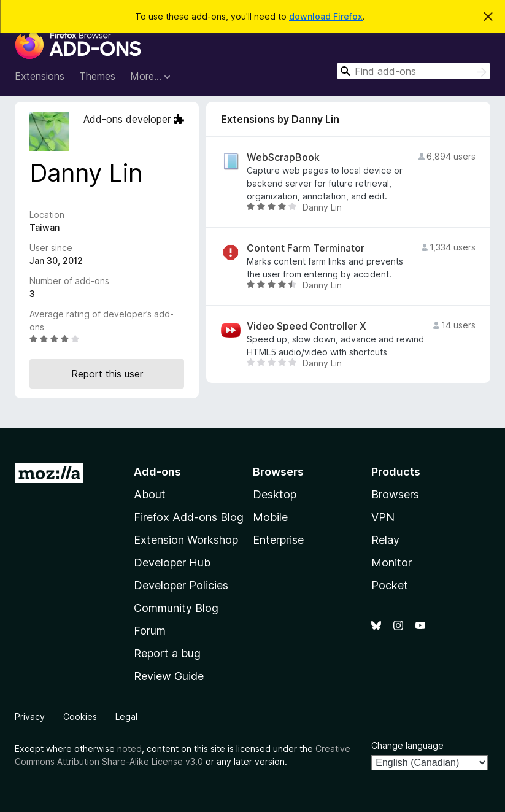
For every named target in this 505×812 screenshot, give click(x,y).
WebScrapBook (283, 157)
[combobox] (414, 71)
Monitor (391, 563)
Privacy (30, 717)
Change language (407, 745)
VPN (383, 517)
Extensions (40, 76)
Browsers (395, 494)
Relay (385, 540)
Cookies (80, 717)
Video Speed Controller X (306, 326)
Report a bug (167, 653)
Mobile (270, 517)
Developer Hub (172, 563)
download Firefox (326, 16)
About (150, 494)
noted (129, 748)
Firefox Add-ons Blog (189, 517)
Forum (150, 631)
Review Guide (169, 676)
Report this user (107, 374)
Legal (126, 717)
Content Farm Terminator (306, 248)
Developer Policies (181, 585)
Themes (97, 76)
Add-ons (157, 472)
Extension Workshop (186, 540)
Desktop (275, 494)
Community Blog (176, 608)
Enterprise (278, 540)
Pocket (390, 585)
